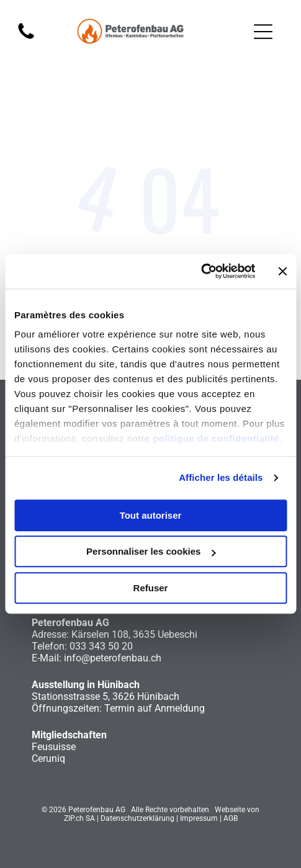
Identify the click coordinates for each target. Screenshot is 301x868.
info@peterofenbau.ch (113, 658)
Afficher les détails (221, 478)
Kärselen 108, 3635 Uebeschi (134, 634)
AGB (231, 818)
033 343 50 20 (101, 646)
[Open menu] (263, 32)
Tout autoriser (151, 515)
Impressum (199, 818)
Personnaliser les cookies (151, 552)
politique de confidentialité (216, 439)
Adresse (49, 634)
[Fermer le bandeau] (282, 271)
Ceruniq (48, 758)
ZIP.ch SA (79, 818)
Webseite (230, 810)
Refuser (151, 588)
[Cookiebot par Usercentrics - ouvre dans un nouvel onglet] (201, 272)
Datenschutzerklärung (137, 818)
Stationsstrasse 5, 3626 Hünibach (106, 696)
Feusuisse (54, 747)
